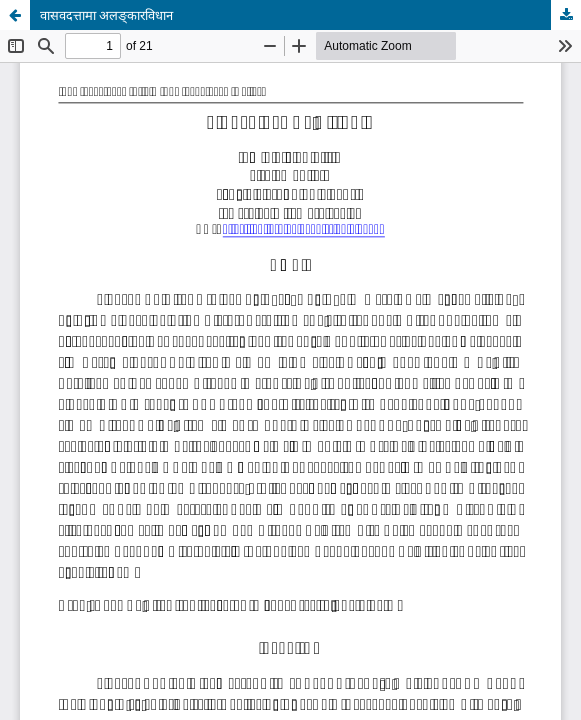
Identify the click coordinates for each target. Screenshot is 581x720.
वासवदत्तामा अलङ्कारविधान (106, 15)
